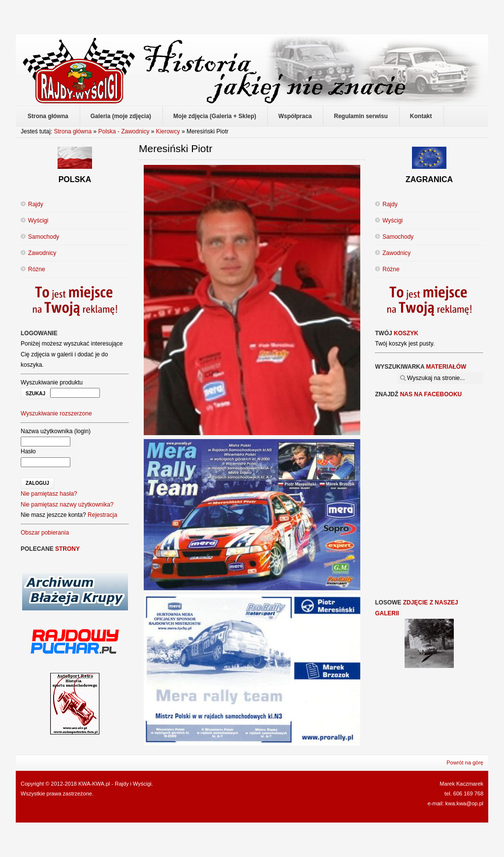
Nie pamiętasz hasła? (49, 494)
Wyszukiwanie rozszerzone (56, 413)
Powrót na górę (465, 762)
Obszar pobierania (45, 533)
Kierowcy (168, 131)
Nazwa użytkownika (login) (56, 431)
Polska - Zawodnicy (124, 131)
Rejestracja (102, 515)
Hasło (28, 451)
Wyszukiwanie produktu (52, 382)
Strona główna (73, 131)
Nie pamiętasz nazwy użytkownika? (67, 505)
